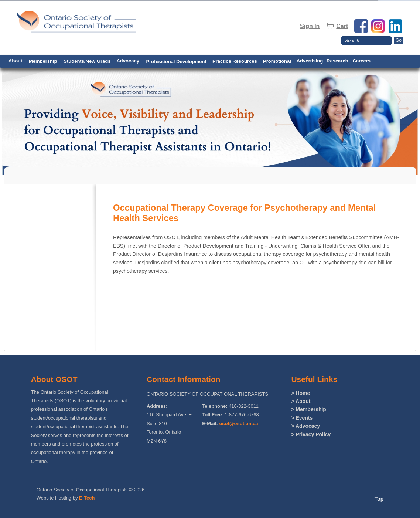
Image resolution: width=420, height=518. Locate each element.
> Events (302, 418)
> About (301, 401)
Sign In (310, 26)
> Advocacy (305, 426)
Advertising (310, 61)
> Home (301, 393)
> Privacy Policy (311, 434)
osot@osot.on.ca (238, 424)
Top (379, 499)
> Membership (309, 409)
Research (337, 61)
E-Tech (87, 498)
